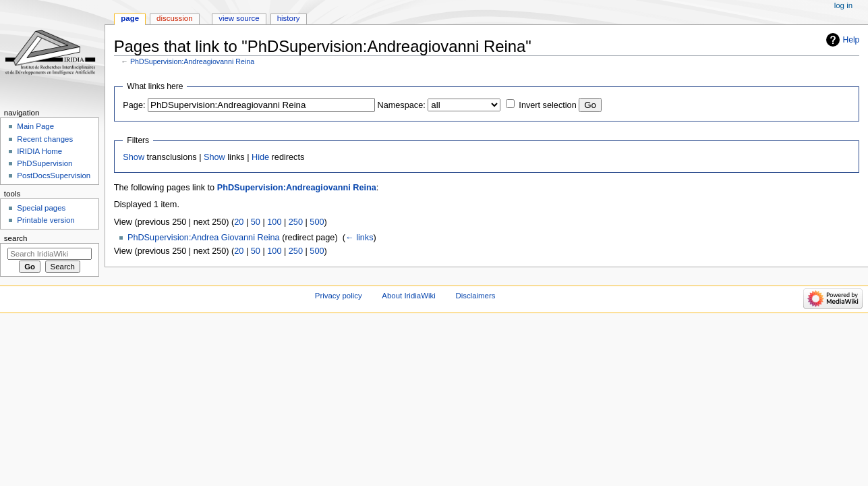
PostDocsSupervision (54, 175)
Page (130, 18)
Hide (260, 157)
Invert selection (547, 105)
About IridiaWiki (408, 296)
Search (16, 238)
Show (134, 157)
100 (274, 222)
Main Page (35, 126)
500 (317, 222)
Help (851, 40)
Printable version (46, 220)
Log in (843, 5)
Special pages (41, 208)
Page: (134, 105)
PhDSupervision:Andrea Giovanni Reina (204, 238)
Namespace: (402, 105)
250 (296, 222)
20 (239, 222)
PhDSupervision (45, 163)
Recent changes (45, 139)
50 (256, 222)
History (289, 18)
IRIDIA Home (39, 151)
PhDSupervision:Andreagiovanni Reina (192, 61)
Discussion (174, 18)
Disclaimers (475, 296)
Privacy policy (339, 296)
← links (359, 238)
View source (239, 18)
